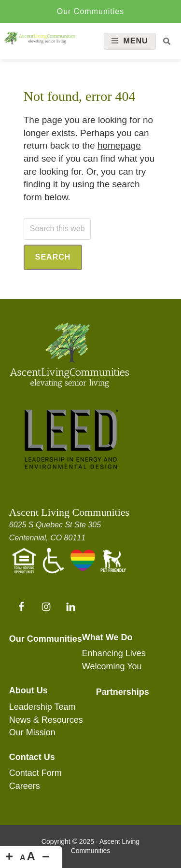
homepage (119, 145)
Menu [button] (135, 41)
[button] (167, 41)
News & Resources (46, 720)
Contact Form (35, 773)
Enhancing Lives (114, 653)
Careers (25, 786)
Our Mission (32, 732)
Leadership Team (42, 707)
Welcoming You (112, 666)
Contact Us (32, 757)
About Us (28, 690)
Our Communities (90, 11)
